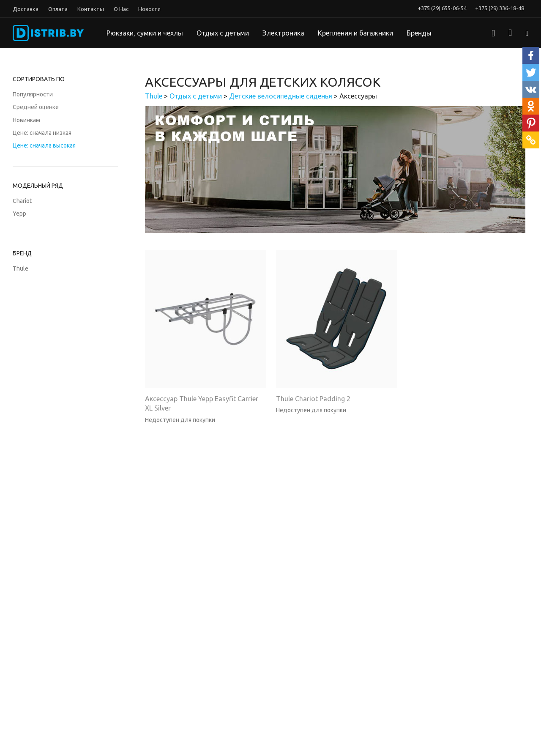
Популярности (33, 94)
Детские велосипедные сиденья (281, 96)
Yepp (19, 214)
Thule (20, 268)
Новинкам (26, 120)
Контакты (91, 9)
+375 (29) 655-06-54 (442, 8)
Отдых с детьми (223, 33)
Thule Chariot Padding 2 (313, 399)
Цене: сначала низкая (42, 133)
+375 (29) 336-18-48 (500, 8)
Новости (149, 9)
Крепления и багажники (355, 33)
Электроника (283, 33)
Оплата (58, 9)
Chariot (22, 201)
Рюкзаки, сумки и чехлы (145, 33)
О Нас (121, 9)
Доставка (26, 9)
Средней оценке (36, 107)
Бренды (419, 33)
